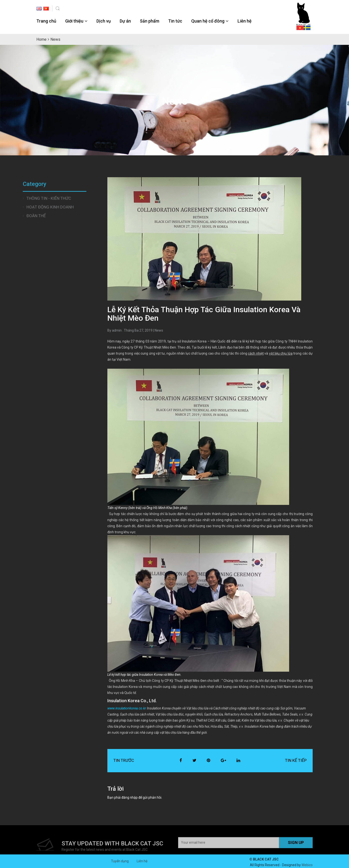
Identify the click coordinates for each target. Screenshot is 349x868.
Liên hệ (245, 21)
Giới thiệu (74, 21)
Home (41, 39)
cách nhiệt (256, 353)
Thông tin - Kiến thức (25, 198)
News (159, 330)
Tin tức (175, 21)
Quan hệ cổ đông (208, 21)
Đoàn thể (12, 216)
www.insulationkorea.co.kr (127, 708)
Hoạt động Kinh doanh (26, 207)
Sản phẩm (150, 21)
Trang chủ (46, 21)
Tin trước (124, 760)
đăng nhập (130, 797)
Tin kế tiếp (296, 760)
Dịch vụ (104, 21)
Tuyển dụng (120, 863)
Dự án (125, 21)
